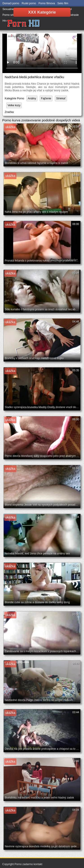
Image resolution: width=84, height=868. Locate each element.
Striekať (61, 98)
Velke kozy (14, 105)
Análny (32, 98)
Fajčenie (46, 98)
